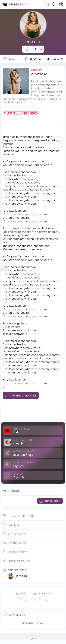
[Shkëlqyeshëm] (46, 599)
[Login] (61, 4)
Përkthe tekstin (17, 543)
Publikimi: (21, 516)
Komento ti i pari (33, 623)
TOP (33, 639)
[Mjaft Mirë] (40, 599)
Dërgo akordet (17, 552)
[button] (4, 4)
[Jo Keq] (26, 599)
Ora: (14, 525)
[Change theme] (47, 4)
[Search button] (54, 4)
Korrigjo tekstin (17, 534)
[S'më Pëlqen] (20, 599)
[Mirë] (33, 599)
